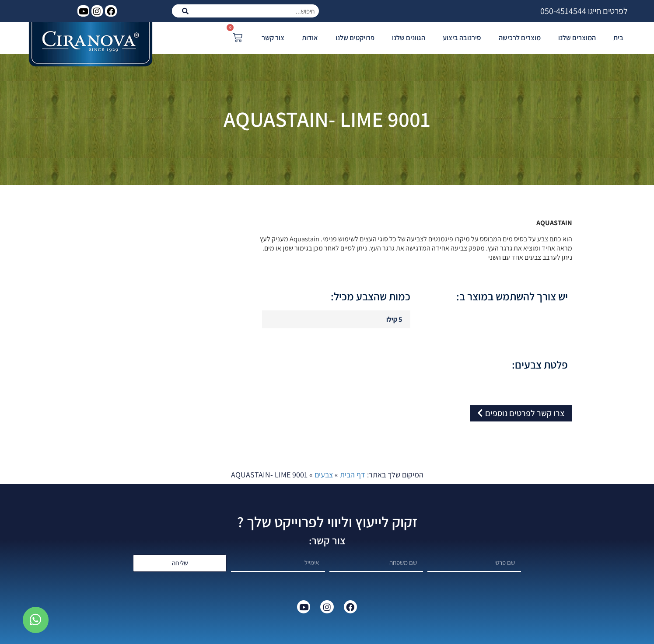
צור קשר (273, 38)
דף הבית (353, 475)
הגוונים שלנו (409, 38)
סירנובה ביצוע (462, 38)
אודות (310, 38)
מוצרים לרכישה (520, 38)
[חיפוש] (185, 11)
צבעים (324, 475)
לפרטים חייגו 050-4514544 (584, 11)
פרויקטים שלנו (355, 38)
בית (618, 38)
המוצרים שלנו (577, 38)
